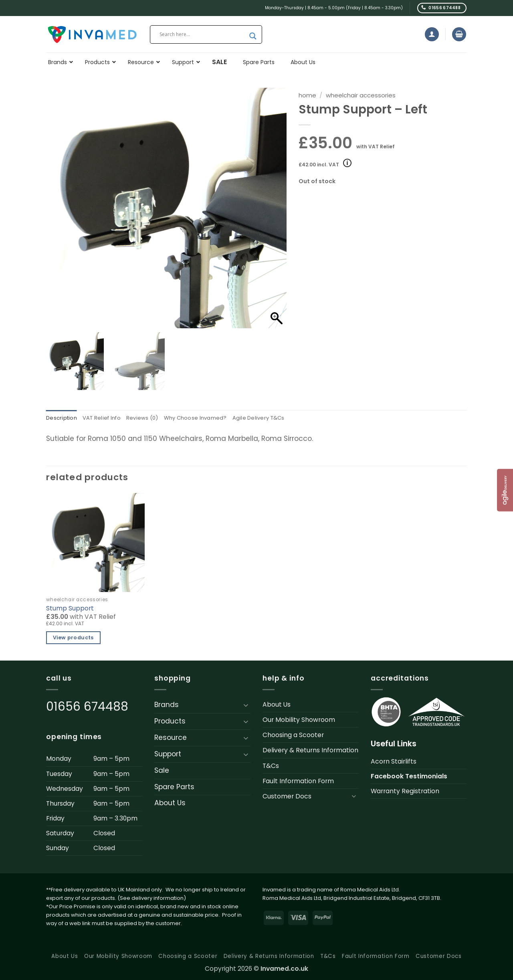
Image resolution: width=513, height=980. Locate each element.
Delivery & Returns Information (310, 751)
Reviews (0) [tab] (149, 418)
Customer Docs (287, 797)
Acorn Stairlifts (394, 762)
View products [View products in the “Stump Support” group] (73, 638)
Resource (171, 738)
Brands (167, 705)
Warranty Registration (405, 791)
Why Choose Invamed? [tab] (205, 418)
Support (168, 754)
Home (307, 95)
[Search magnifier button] (253, 36)
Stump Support (70, 609)
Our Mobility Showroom (299, 720)
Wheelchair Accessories (361, 95)
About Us (170, 804)
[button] (432, 34)
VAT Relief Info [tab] (105, 418)
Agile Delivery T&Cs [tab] (273, 418)
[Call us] (442, 8)
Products (170, 721)
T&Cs (271, 766)
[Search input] (202, 34)
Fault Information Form (298, 781)
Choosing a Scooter (293, 736)
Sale (162, 771)
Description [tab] (63, 418)
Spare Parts (174, 787)
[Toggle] (246, 705)
